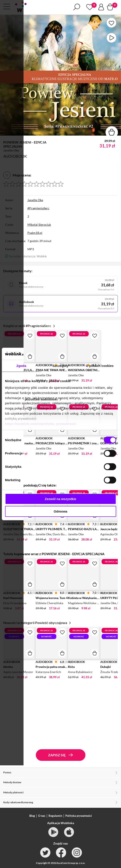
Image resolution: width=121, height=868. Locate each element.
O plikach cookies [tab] (100, 366)
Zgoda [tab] (21, 366)
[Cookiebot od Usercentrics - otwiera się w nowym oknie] (97, 354)
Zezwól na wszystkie (61, 499)
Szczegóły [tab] (60, 366)
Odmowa (60, 511)
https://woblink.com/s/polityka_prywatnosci (41, 424)
